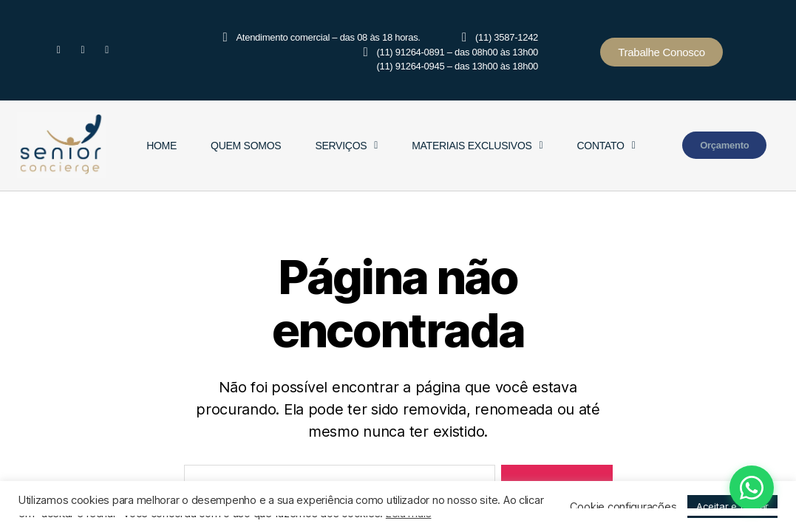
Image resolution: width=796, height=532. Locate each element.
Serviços (346, 146)
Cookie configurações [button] (623, 507)
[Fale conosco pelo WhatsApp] (707, 488)
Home (161, 146)
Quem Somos (246, 146)
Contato (606, 146)
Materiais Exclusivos (477, 146)
